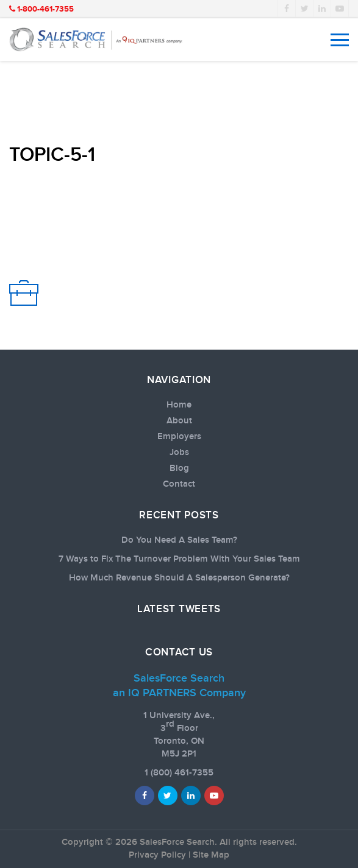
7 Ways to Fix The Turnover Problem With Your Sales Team (179, 559)
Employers (179, 437)
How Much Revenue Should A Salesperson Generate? (179, 578)
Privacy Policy (157, 855)
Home (179, 405)
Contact (179, 484)
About (179, 421)
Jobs (179, 453)
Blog (179, 468)
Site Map (211, 855)
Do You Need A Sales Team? (179, 540)
